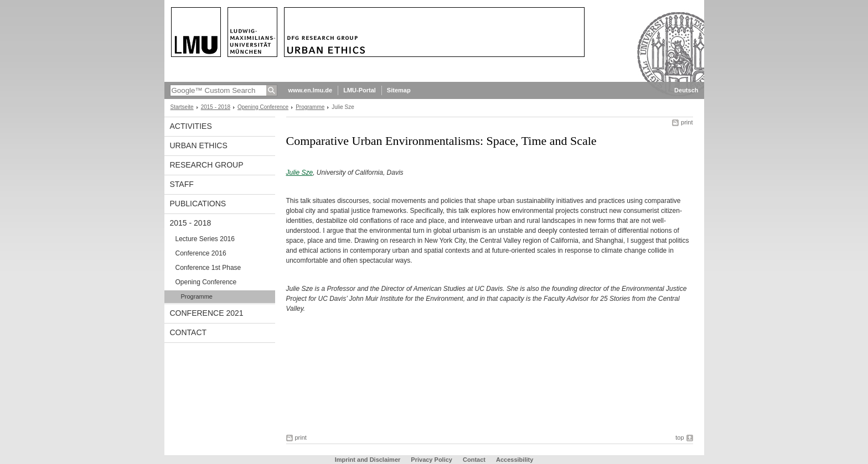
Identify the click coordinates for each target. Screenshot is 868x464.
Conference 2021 (207, 313)
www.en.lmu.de (311, 90)
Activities (191, 126)
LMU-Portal (360, 90)
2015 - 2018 (216, 107)
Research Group (207, 165)
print (687, 122)
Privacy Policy (432, 460)
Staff (182, 184)
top (680, 437)
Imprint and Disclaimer (368, 460)
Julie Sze (300, 173)
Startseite (182, 107)
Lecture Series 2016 (205, 239)
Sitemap (399, 90)
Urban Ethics (199, 145)
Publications (198, 204)
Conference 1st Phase (208, 268)
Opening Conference (263, 107)
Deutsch (686, 90)
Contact (188, 332)
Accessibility (515, 460)
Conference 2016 (201, 253)
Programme (310, 107)
